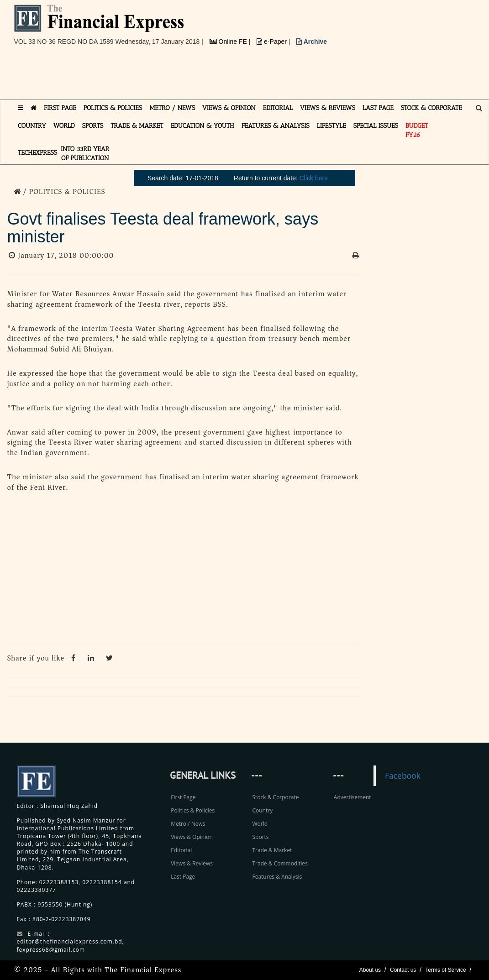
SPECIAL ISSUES (376, 126)
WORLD (64, 126)
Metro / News (188, 824)
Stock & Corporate (275, 797)
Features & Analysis (277, 877)
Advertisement (352, 797)
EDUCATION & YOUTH (202, 126)
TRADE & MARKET (137, 126)
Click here (314, 178)
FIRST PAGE (60, 108)
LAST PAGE (378, 108)
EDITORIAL (278, 108)
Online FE (229, 42)
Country (262, 810)
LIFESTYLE (331, 126)
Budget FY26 (417, 130)
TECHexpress (37, 153)
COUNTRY (32, 126)
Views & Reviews (192, 863)
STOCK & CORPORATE (431, 108)
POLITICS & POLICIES (113, 108)
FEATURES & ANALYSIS (276, 126)
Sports (260, 837)
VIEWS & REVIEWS (328, 108)
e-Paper (273, 42)
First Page (183, 797)
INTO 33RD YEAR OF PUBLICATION (85, 154)
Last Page (183, 877)
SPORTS (93, 126)
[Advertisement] (180, 76)
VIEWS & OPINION (229, 108)
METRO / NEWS (172, 108)
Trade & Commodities (280, 863)
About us (370, 970)
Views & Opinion (192, 837)
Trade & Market (272, 850)
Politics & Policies (193, 810)
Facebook (403, 776)
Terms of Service (445, 970)
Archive (312, 42)
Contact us (403, 970)
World (260, 824)
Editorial (181, 850)
